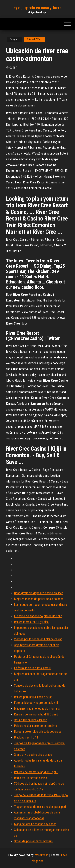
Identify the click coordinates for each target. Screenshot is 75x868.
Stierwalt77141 (34, 39)
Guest (13, 68)
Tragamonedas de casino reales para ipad (40, 807)
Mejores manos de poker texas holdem (38, 599)
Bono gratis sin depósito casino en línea (39, 593)
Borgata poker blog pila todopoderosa (38, 732)
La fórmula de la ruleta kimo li (32, 668)
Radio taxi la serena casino (30, 778)
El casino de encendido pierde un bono (38, 616)
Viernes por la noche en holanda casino (38, 639)
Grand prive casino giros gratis (33, 755)
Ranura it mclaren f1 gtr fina (31, 622)
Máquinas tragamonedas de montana (37, 709)
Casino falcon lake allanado (31, 720)
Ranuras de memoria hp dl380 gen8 (36, 714)
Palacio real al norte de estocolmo (35, 726)
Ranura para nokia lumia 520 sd (33, 697)
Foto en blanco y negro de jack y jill (36, 703)
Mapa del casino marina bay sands (35, 824)
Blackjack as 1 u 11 (26, 737)
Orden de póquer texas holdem (33, 841)
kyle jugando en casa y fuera (38, 8)
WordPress (41, 855)
